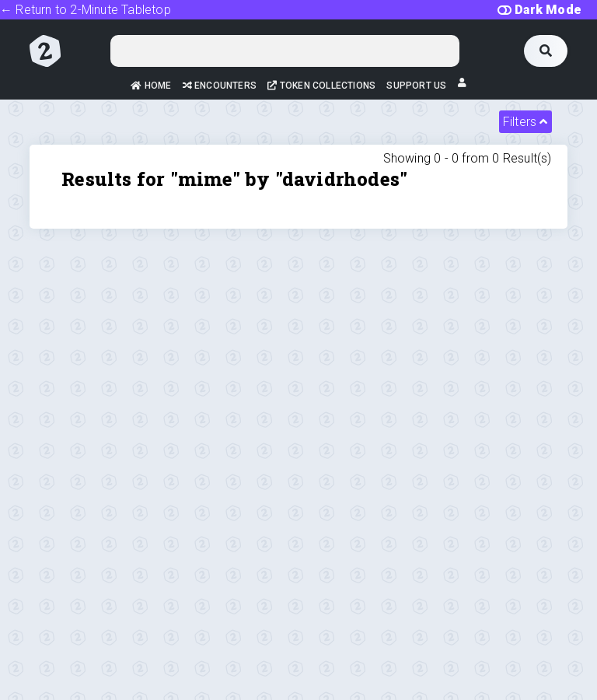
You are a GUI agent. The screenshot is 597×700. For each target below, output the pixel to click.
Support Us (416, 86)
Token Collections (321, 86)
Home (151, 86)
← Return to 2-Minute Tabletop (86, 10)
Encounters (220, 86)
